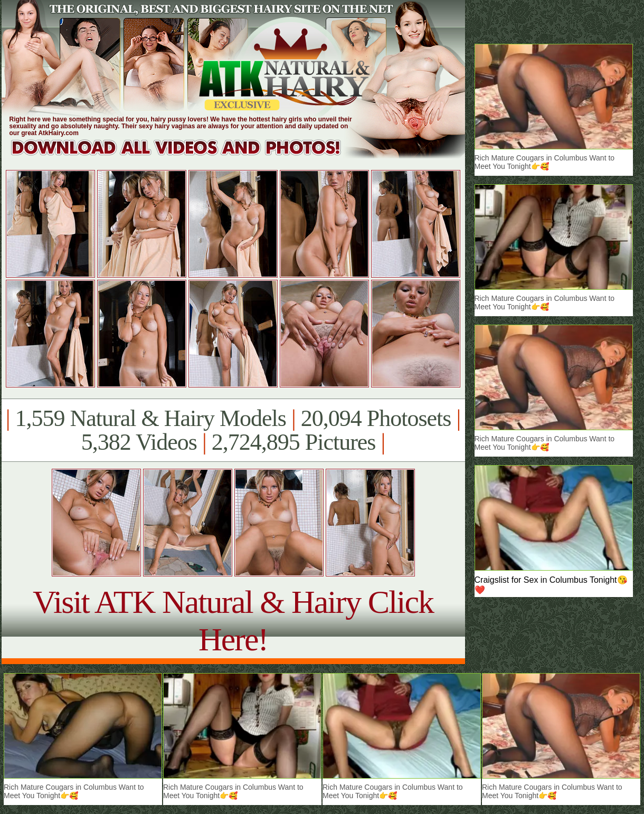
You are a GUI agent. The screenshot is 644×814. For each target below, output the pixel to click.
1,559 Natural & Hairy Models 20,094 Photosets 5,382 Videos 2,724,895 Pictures (233, 430)
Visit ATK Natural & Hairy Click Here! (233, 621)
